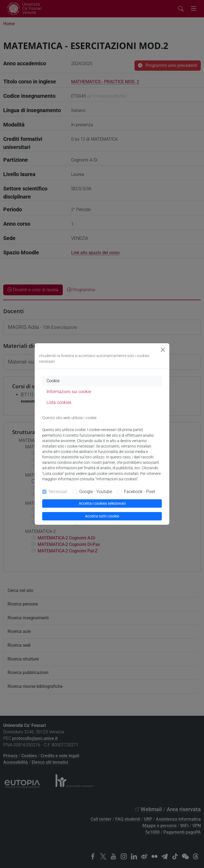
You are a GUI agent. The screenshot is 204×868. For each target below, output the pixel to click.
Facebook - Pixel (140, 492)
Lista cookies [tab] (59, 402)
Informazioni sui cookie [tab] (69, 392)
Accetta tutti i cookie (102, 516)
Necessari (58, 492)
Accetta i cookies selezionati (102, 503)
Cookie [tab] (53, 381)
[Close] (163, 350)
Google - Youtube (96, 492)
